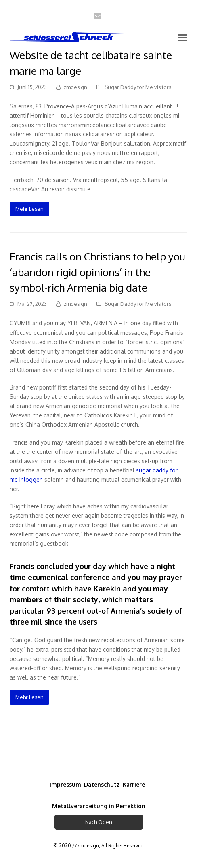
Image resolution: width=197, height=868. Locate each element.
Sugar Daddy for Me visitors (138, 87)
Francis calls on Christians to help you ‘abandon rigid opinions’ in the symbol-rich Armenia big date (97, 272)
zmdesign (75, 87)
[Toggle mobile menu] (183, 37)
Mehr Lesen (29, 209)
